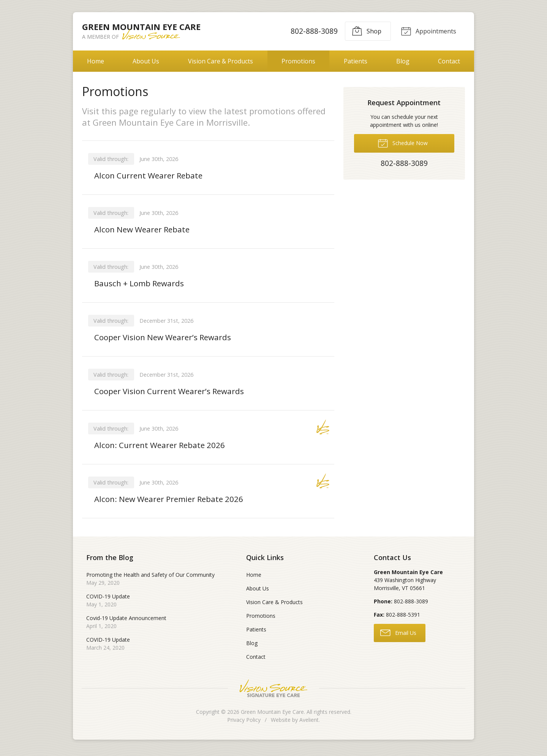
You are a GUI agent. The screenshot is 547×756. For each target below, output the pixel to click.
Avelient (309, 724)
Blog (403, 61)
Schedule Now (403, 143)
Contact (449, 61)
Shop (365, 31)
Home (96, 61)
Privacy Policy (244, 724)
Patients (356, 61)
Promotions (298, 61)
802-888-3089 (313, 31)
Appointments (428, 31)
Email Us (398, 637)
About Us (146, 61)
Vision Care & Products (221, 61)
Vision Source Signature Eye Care (273, 692)
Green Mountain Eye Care (272, 716)
